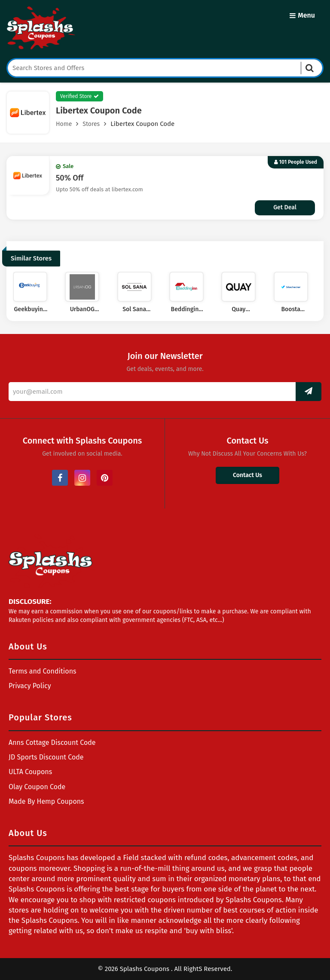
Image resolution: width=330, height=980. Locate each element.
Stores (91, 124)
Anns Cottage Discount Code (52, 743)
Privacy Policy (30, 686)
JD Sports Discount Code (46, 757)
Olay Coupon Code (37, 787)
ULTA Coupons (30, 772)
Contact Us (247, 475)
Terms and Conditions (43, 671)
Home (64, 124)
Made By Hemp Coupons (46, 801)
